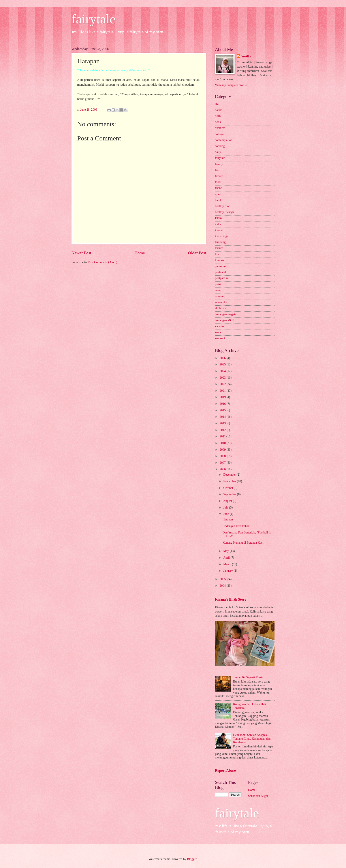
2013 (223, 423)
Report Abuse (225, 771)
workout (220, 338)
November (230, 481)
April (227, 558)
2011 (223, 436)
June (227, 514)
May (227, 551)
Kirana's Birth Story (231, 599)
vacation (220, 326)
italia (218, 224)
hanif (218, 200)
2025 (223, 364)
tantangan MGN (225, 320)
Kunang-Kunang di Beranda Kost (243, 543)
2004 (223, 586)
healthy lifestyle (225, 212)
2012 (223, 430)
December (230, 475)
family (219, 164)
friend (219, 188)
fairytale (94, 19)
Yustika (246, 56)
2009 (223, 450)
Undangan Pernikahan (236, 526)
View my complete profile (231, 85)
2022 (223, 384)
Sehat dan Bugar (258, 796)
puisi (218, 284)
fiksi (218, 170)
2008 (223, 456)
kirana (219, 230)
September (230, 494)
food (218, 182)
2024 (223, 371)
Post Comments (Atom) (103, 262)
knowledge (222, 236)
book (218, 122)
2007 (223, 463)
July (226, 508)
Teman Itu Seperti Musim (249, 677)
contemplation (224, 140)
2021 (223, 391)
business (220, 128)
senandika (221, 302)
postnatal (220, 272)
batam (219, 110)
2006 (223, 469)
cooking (220, 146)
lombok (220, 260)
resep (218, 290)
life (217, 254)
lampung (220, 242)
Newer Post (81, 253)
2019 (223, 397)
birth (218, 116)
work (218, 332)
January (228, 571)
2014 (223, 417)
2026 (223, 358)
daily (218, 152)
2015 (223, 410)
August (228, 501)
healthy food (223, 206)
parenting (221, 266)
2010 (223, 443)
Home (140, 253)
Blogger (192, 859)
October (229, 488)
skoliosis (220, 308)
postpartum (222, 278)
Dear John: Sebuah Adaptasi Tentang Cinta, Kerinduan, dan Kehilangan (252, 739)
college (219, 134)
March (228, 564)
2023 (223, 378)
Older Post (197, 253)
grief (218, 194)
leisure (219, 248)
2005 (223, 579)
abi (217, 104)
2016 (223, 404)
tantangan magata (226, 314)
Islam (218, 218)
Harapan (228, 519)
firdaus (219, 176)
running (220, 296)
